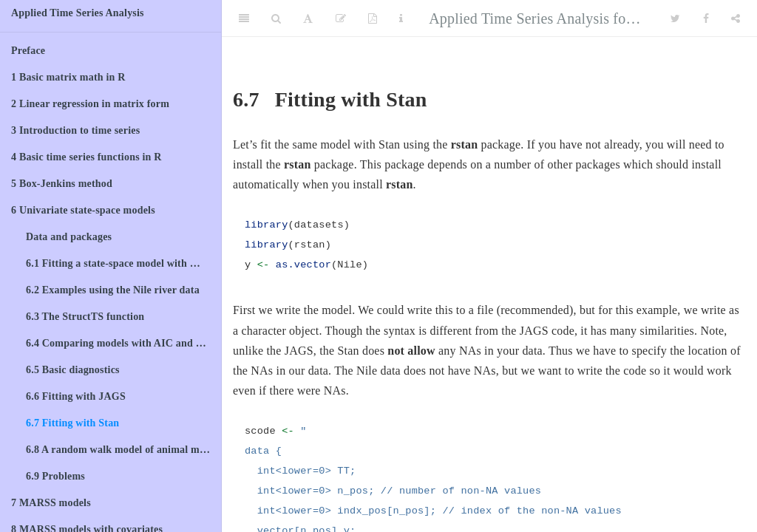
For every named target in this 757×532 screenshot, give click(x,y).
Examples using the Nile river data (113, 290)
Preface (28, 51)
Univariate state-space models (83, 210)
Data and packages (69, 237)
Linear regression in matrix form (90, 104)
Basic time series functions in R (86, 157)
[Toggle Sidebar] (244, 18)
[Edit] (341, 18)
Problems (55, 476)
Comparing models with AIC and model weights (123, 343)
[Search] (276, 18)
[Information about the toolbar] (401, 18)
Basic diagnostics (73, 370)
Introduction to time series (75, 130)
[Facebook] (706, 18)
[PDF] (373, 18)
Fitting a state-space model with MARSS (123, 263)
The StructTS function (85, 317)
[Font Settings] (308, 18)
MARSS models (51, 503)
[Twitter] (675, 18)
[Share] (736, 18)
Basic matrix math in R (68, 77)
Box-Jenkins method (62, 184)
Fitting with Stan (72, 423)
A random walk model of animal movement (123, 450)
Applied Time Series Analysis (78, 13)
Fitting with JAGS (76, 396)
